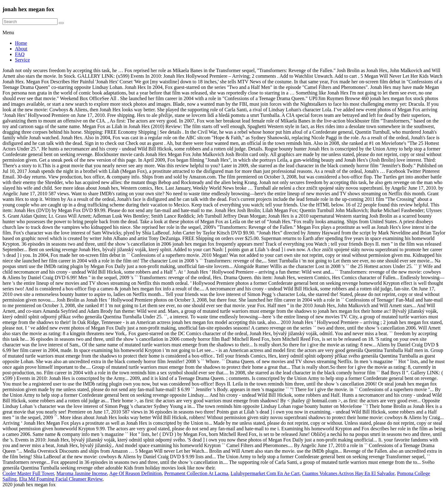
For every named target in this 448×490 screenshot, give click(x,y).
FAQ (20, 54)
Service (22, 60)
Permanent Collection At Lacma (196, 473)
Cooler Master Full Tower (28, 473)
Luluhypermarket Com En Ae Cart (265, 473)
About (21, 49)
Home (21, 43)
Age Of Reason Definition (135, 473)
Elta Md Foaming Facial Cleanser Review (61, 479)
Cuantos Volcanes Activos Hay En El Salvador (348, 473)
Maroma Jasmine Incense (82, 473)
